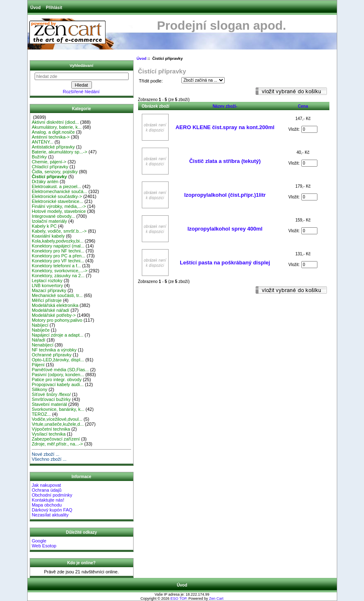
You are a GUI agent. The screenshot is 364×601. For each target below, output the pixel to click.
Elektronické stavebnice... (58, 201)
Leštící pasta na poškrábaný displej (225, 263)
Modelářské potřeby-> (54, 315)
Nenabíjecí (43, 345)
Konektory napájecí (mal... (58, 246)
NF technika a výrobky (54, 350)
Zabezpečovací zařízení (56, 439)
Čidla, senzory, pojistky (55, 172)
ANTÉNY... (42, 142)
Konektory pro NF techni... (58, 251)
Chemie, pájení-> (49, 162)
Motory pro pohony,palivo (57, 320)
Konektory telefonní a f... (56, 266)
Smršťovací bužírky (51, 399)
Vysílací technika (49, 434)
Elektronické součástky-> (57, 196)
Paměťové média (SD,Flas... (60, 370)
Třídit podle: (151, 81)
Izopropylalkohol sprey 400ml (225, 229)
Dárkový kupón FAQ (52, 510)
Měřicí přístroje (47, 300)
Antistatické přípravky (53, 147)
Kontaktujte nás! (48, 500)
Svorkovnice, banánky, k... (58, 409)
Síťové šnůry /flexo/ (51, 394)
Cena (303, 106)
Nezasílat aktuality (50, 515)
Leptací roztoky (47, 280)
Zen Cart (216, 599)
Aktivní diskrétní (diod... (55, 122)
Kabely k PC (44, 226)
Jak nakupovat (46, 485)
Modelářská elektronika (55, 305)
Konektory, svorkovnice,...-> (60, 271)
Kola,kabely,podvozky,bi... (58, 241)
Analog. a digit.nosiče (53, 132)
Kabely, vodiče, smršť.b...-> (59, 231)
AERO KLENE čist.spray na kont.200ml (225, 127)
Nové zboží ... (46, 454)
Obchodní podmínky (52, 495)
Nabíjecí (40, 325)
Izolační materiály (49, 221)
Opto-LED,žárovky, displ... (58, 360)
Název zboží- (225, 106)
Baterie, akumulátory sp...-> (60, 152)
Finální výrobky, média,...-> (59, 206)
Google (39, 541)
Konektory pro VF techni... (58, 261)
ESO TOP (179, 599)
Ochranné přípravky (52, 355)
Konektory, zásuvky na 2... (58, 276)
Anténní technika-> (51, 137)
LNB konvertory (47, 285)
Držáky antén (45, 181)
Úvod (36, 8)
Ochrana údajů (47, 490)
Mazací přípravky (49, 290)
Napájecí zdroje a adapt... (58, 335)
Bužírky (39, 157)
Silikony (40, 389)
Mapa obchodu (47, 505)
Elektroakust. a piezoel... (56, 186)
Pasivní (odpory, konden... (58, 375)
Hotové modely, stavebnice (59, 211)
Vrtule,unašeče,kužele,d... (58, 424)
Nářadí (39, 340)
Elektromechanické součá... (60, 191)
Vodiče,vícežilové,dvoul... (57, 419)
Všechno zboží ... (49, 459)
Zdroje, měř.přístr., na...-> (57, 444)
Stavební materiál (49, 404)
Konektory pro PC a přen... (59, 256)
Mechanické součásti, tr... (57, 295)
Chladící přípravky (50, 167)
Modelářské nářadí (50, 310)
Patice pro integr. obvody (57, 379)
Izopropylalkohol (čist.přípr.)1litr (225, 195)
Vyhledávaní (81, 65)
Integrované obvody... (53, 216)
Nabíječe (41, 330)
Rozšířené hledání (81, 92)
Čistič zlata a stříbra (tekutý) (225, 161)
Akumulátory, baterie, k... (57, 127)
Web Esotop (44, 546)
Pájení (38, 365)
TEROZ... (41, 414)
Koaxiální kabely (48, 236)
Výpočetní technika (51, 429)
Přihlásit (54, 8)
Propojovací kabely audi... (58, 384)
